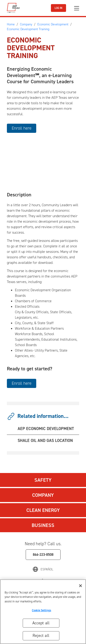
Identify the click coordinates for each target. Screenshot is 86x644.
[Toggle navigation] (77, 8)
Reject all (41, 636)
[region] (43, 612)
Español (47, 569)
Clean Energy (43, 510)
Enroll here (22, 128)
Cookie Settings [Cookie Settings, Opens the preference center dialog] (42, 610)
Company (43, 495)
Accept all (41, 623)
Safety (43, 480)
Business (43, 525)
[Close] (80, 586)
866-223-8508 (43, 554)
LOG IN (58, 8)
